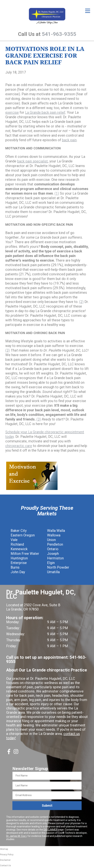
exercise (12, 112)
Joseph (53, 554)
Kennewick (19, 549)
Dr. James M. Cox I (16, 836)
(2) (81, 302)
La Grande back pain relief (45, 112)
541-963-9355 (59, 34)
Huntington (19, 558)
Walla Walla (56, 531)
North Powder (58, 567)
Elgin (51, 563)
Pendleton (55, 544)
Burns (15, 567)
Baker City (19, 531)
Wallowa (54, 535)
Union (51, 540)
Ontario (53, 549)
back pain (69, 140)
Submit (47, 806)
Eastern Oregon (23, 535)
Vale (14, 540)
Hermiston (55, 558)
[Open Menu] (88, 11)
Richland (17, 544)
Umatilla (53, 572)
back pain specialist (32, 161)
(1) (57, 193)
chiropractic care (19, 446)
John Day (18, 572)
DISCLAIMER (51, 830)
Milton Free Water (25, 554)
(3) (8, 350)
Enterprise (19, 563)
